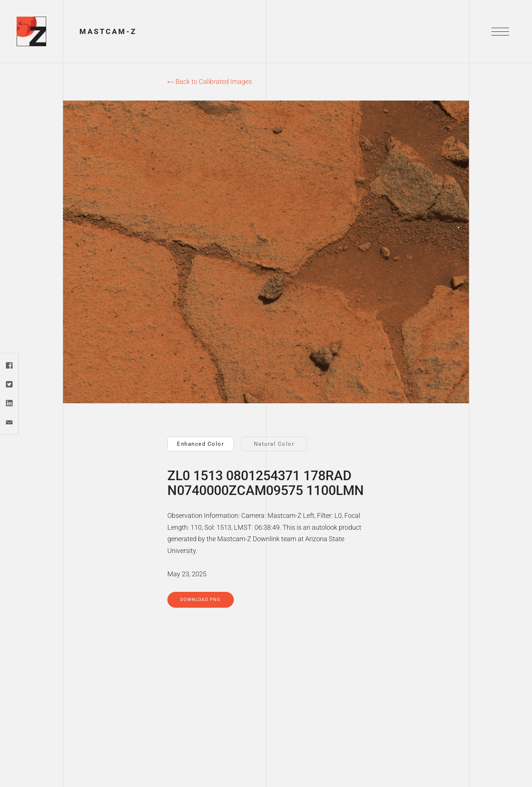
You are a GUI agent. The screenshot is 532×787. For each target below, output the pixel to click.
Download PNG (200, 600)
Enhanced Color (200, 444)
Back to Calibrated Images (210, 82)
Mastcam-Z (108, 31)
